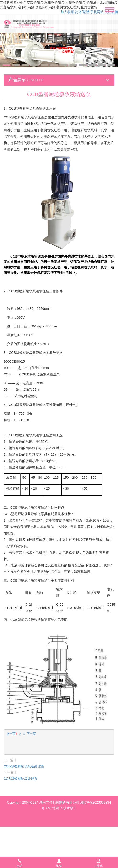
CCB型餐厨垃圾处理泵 (21, 779)
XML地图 (52, 808)
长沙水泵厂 (68, 808)
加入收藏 (67, 12)
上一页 (11, 734)
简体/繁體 (82, 12)
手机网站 (97, 12)
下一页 (31, 734)
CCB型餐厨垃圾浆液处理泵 (24, 766)
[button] (6, 65)
